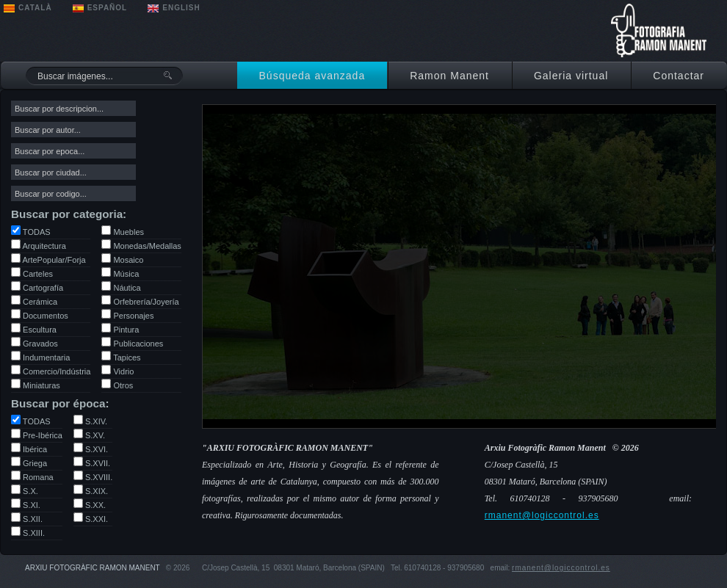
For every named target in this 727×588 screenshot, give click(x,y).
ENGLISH (181, 8)
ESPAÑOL (108, 8)
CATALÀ (35, 8)
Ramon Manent (449, 76)
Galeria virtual (571, 76)
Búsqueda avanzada (312, 76)
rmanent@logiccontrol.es (542, 515)
